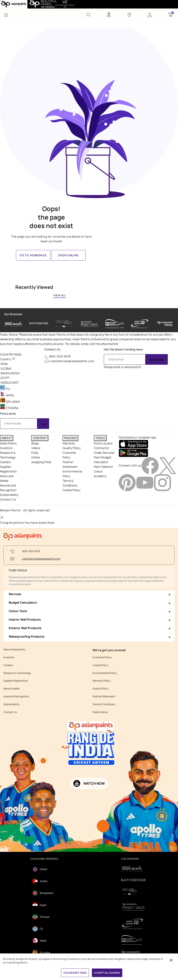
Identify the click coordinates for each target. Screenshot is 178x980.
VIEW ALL (60, 295)
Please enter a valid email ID (122, 367)
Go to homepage (33, 255)
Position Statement (104, 696)
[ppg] (134, 924)
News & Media (11, 689)
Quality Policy (72, 448)
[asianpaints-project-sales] (89, 324)
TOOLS (100, 438)
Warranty (69, 443)
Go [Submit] (43, 424)
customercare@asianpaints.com (72, 361)
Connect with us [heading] (130, 465)
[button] (150, 14)
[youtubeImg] (145, 482)
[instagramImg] (162, 482)
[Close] (171, 960)
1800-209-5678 (60, 356)
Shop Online (68, 255)
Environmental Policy (105, 673)
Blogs (35, 443)
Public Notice (100, 712)
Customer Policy (102, 657)
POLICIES (70, 438)
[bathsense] (39, 324)
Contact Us (52, 349)
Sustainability (9, 495)
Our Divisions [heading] (13, 314)
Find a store (8, 413)
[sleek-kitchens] (14, 324)
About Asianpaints (14, 650)
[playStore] (133, 452)
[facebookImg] (150, 465)
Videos (36, 448)
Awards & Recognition (16, 696)
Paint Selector (103, 467)
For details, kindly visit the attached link (92, 344)
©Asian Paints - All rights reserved (25, 510)
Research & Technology (17, 673)
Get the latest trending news (123, 349)
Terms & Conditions (104, 704)
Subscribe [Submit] (157, 360)
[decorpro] (134, 892)
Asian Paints (8, 443)
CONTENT (40, 438)
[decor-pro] (64, 324)
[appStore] (133, 444)
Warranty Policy (102, 681)
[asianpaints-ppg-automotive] (115, 324)
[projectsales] (134, 907)
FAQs (35, 453)
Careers (5, 462)
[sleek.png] (134, 868)
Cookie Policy (71, 490)
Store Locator (103, 443)
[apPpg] (134, 940)
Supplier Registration (16, 681)
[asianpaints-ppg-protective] (140, 324)
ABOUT (7, 438)
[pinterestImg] (127, 482)
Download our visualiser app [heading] (137, 437)
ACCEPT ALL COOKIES (107, 973)
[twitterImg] (168, 465)
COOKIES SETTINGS (75, 973)
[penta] (165, 324)
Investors (6, 448)
